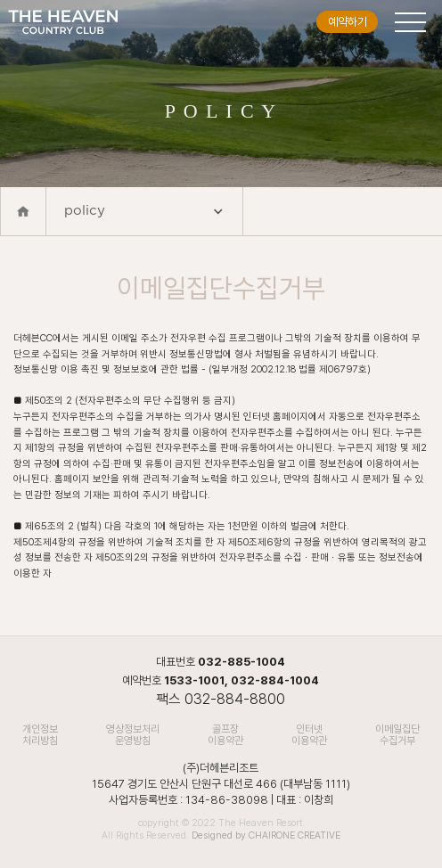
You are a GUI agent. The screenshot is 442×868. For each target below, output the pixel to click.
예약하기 (348, 22)
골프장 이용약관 (225, 735)
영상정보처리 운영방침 (133, 735)
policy (144, 213)
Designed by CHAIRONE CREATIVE (266, 835)
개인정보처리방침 (40, 735)
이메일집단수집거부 (397, 735)
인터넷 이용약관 (309, 735)
